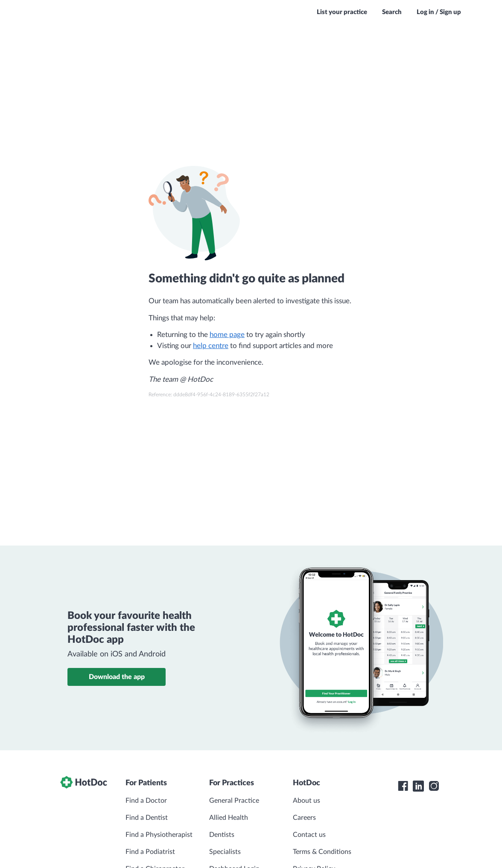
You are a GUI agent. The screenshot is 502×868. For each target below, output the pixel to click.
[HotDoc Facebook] (403, 786)
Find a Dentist (147, 818)
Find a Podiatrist (150, 852)
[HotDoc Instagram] (434, 786)
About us (306, 801)
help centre (211, 346)
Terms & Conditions (322, 852)
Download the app (117, 677)
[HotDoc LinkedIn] (418, 786)
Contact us (309, 835)
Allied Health (229, 818)
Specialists (225, 852)
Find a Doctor (146, 801)
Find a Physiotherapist (159, 835)
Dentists (222, 835)
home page (227, 335)
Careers (304, 818)
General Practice (234, 801)
